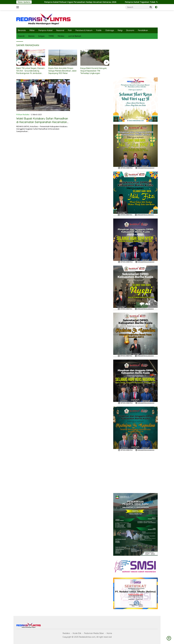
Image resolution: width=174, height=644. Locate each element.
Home (109, 633)
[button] (151, 7)
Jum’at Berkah (75, 36)
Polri (70, 30)
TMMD (51, 36)
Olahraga (110, 30)
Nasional (60, 30)
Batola (31, 36)
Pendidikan (143, 30)
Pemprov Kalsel (45, 30)
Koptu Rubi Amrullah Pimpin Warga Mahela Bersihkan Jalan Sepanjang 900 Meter (62, 71)
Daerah (21, 36)
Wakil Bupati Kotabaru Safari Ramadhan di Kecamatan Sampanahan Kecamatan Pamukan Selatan (42, 122)
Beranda (22, 30)
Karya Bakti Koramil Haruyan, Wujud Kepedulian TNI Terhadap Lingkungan (94, 71)
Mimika (61, 36)
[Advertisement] (135, 58)
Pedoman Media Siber (94, 633)
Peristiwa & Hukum (84, 30)
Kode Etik (77, 633)
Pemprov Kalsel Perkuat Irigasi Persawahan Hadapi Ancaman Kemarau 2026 (84, 2)
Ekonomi (130, 30)
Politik (99, 30)
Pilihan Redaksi (23, 114)
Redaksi (66, 633)
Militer (32, 30)
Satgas (41, 36)
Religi (120, 30)
